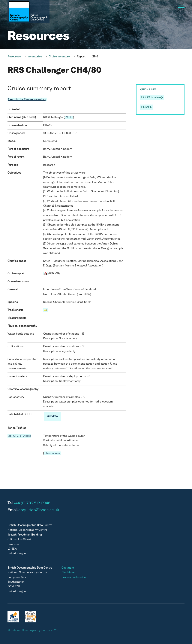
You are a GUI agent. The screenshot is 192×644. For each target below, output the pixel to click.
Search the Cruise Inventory (27, 99)
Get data (52, 416)
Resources (14, 57)
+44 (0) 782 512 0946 (32, 503)
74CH (69, 117)
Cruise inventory (59, 57)
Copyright (68, 568)
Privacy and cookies (74, 577)
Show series (52, 453)
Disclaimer (68, 573)
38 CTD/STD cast (19, 436)
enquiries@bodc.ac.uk (39, 510)
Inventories (35, 57)
